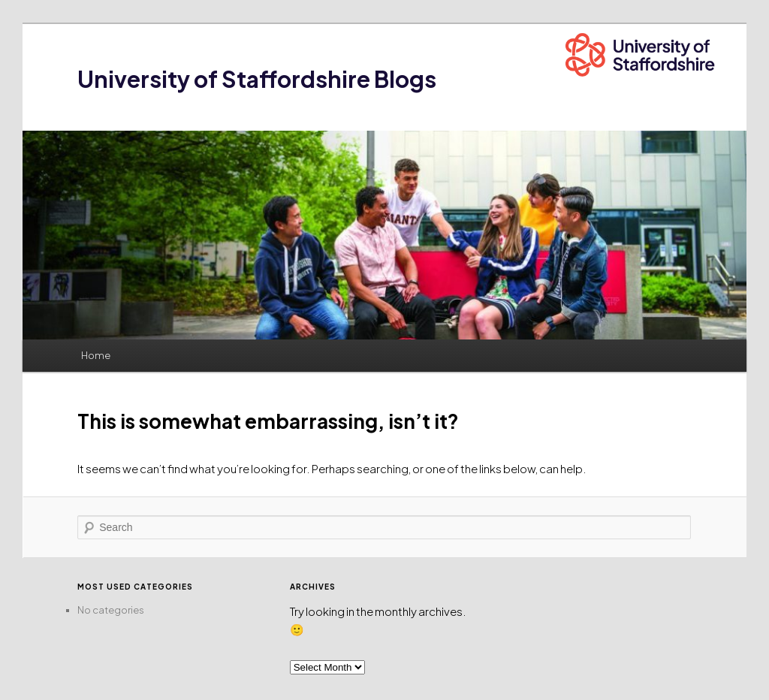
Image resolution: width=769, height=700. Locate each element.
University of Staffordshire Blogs (257, 79)
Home (96, 355)
